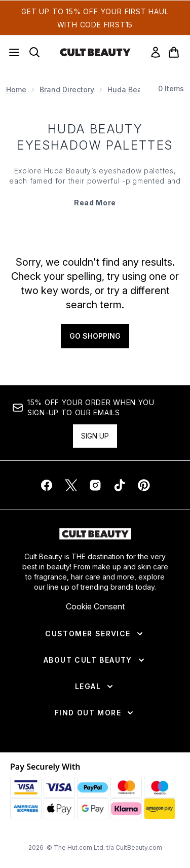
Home (16, 89)
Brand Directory (67, 89)
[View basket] (174, 52)
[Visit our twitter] (71, 485)
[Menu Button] (14, 52)
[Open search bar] (34, 52)
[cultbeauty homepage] (95, 52)
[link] (156, 52)
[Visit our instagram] (95, 485)
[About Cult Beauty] (95, 660)
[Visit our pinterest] (144, 485)
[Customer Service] (95, 634)
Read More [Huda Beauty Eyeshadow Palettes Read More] (95, 203)
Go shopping (95, 336)
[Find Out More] (95, 713)
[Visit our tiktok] (120, 485)
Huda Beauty (130, 89)
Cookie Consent (95, 606)
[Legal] (95, 686)
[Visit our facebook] (47, 485)
